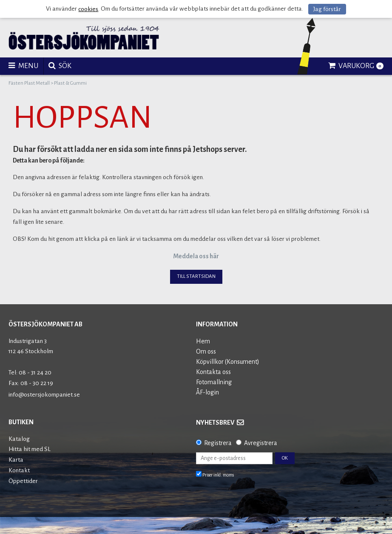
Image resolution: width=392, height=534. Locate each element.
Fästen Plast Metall (29, 83)
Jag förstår (327, 9)
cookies (88, 9)
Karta (16, 460)
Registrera (218, 443)
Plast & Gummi (70, 83)
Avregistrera (261, 443)
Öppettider (23, 481)
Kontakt (19, 470)
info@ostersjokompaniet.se (44, 395)
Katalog (19, 439)
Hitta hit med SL (30, 449)
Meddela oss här (196, 256)
